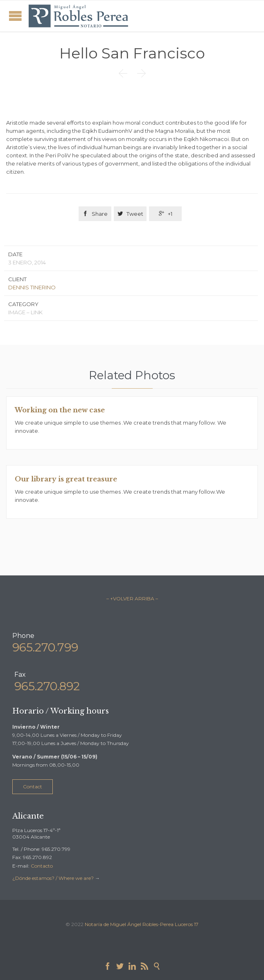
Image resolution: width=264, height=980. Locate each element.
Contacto (42, 866)
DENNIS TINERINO (32, 287)
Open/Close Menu (15, 16)
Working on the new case (60, 410)
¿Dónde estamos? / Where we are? (54, 878)
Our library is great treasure (66, 479)
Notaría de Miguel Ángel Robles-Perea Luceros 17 (142, 924)
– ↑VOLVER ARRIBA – (132, 599)
